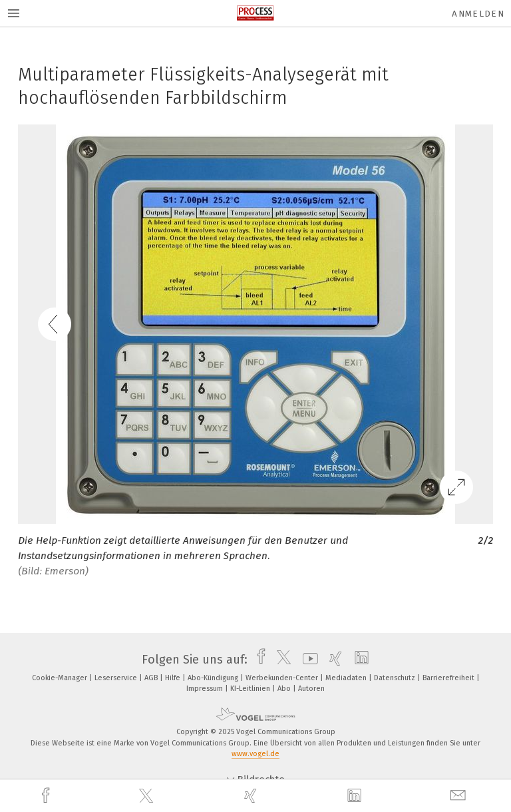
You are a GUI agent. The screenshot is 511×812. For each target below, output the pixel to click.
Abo (285, 689)
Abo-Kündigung (214, 678)
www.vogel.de (255, 754)
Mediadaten (347, 678)
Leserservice (117, 678)
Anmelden (478, 14)
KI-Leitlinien (251, 689)
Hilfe (174, 678)
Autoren (311, 689)
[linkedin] (356, 796)
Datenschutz (396, 678)
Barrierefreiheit (449, 678)
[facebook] (47, 796)
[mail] (460, 796)
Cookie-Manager (61, 678)
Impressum (206, 689)
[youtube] (307, 660)
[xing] (252, 796)
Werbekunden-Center (283, 678)
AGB (152, 678)
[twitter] (148, 796)
